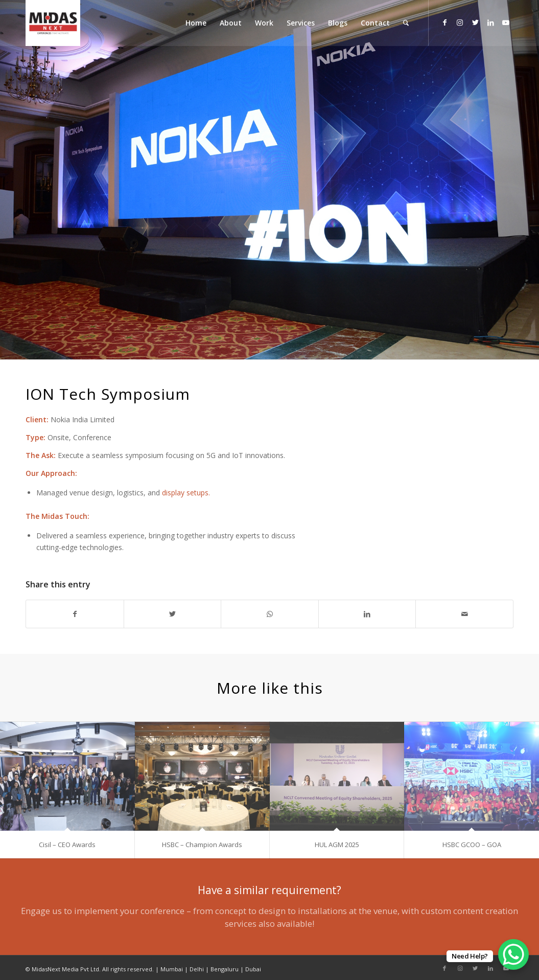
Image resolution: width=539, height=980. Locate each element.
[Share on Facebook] (75, 614)
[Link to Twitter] (475, 22)
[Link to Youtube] (506, 22)
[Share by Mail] (464, 614)
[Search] (406, 23)
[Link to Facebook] (444, 22)
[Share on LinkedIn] (367, 614)
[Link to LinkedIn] (490, 22)
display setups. (186, 493)
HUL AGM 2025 (337, 845)
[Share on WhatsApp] (270, 614)
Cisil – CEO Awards (67, 845)
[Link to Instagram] (460, 22)
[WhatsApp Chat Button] (513, 954)
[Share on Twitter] (173, 614)
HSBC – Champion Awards (202, 845)
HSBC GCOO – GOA (472, 845)
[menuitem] (196, 23)
